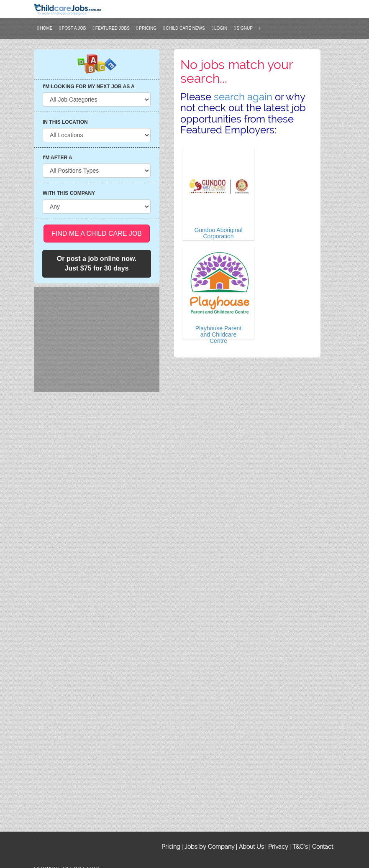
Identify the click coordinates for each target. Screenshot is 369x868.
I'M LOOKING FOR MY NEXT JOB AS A (89, 87)
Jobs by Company (210, 847)
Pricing (146, 28)
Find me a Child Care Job (97, 234)
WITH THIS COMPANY (69, 193)
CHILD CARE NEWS (184, 28)
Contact (323, 847)
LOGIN (220, 28)
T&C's (300, 847)
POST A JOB (72, 28)
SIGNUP (243, 28)
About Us (251, 847)
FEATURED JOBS (111, 28)
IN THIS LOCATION (65, 122)
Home (45, 28)
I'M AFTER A (58, 158)
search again (243, 97)
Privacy (278, 847)
